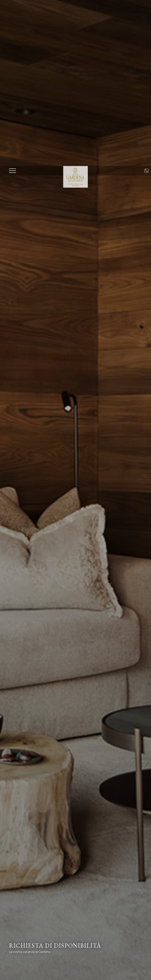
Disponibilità (109, 973)
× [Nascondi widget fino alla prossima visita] (13, 955)
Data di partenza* (81, 925)
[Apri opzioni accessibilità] (9, 959)
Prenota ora (84, 973)
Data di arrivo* (28, 925)
